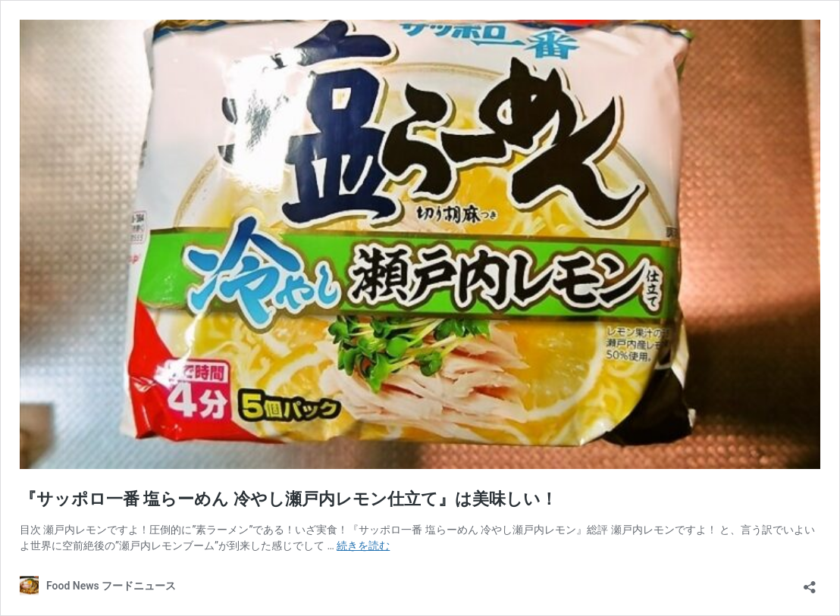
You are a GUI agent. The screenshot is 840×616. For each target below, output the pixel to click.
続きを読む (363, 546)
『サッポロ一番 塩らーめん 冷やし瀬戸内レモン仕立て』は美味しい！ (288, 499)
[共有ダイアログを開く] (810, 582)
